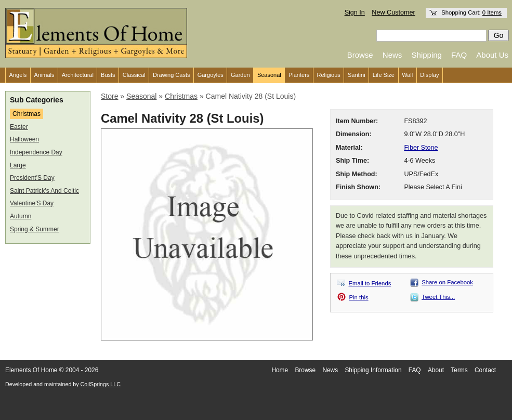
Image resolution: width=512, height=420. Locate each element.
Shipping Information (373, 370)
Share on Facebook (447, 282)
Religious (329, 75)
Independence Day (36, 152)
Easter (19, 127)
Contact (485, 370)
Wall (407, 75)
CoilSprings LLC (101, 384)
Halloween (24, 139)
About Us (492, 55)
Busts (108, 75)
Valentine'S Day (32, 203)
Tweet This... (438, 297)
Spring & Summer (35, 229)
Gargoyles (211, 75)
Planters (299, 75)
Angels (18, 75)
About (436, 370)
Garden (240, 75)
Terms (459, 370)
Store (109, 96)
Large (18, 165)
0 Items (492, 12)
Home (280, 370)
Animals (44, 75)
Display (429, 75)
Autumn (21, 216)
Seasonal (269, 75)
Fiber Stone (421, 148)
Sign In (355, 12)
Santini (357, 75)
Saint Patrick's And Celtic (44, 191)
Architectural (78, 75)
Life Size (384, 75)
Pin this (359, 297)
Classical (134, 75)
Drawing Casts (172, 75)
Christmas (27, 114)
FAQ (459, 55)
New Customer (393, 12)
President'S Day (32, 178)
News (392, 55)
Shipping (427, 55)
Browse (360, 55)
